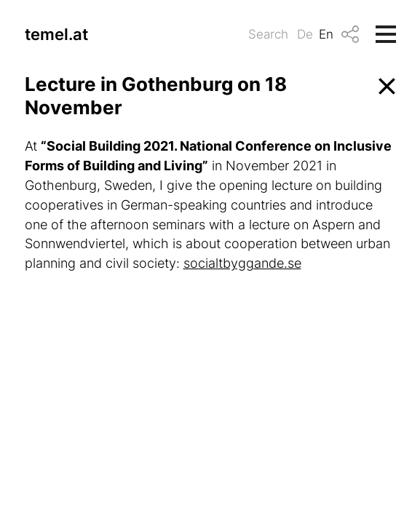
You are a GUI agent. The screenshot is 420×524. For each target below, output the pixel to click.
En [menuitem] (326, 34)
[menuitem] (308, 35)
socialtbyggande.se (242, 263)
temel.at (56, 34)
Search (268, 34)
